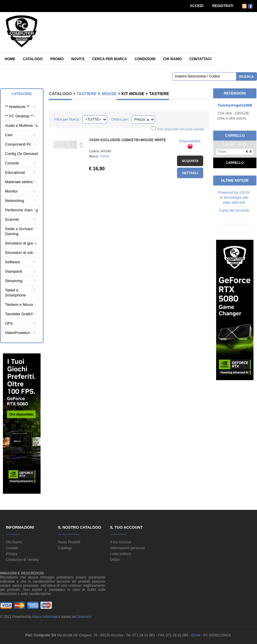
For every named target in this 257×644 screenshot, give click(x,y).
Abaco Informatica (46, 617)
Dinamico (84, 617)
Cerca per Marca (110, 59)
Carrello (235, 163)
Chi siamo (172, 59)
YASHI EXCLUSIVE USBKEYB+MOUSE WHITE (128, 140)
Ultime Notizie (235, 181)
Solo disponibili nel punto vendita (181, 129)
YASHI (104, 156)
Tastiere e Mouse (20, 305)
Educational (15, 172)
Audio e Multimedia (21, 125)
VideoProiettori (17, 333)
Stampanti (14, 271)
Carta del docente (234, 210)
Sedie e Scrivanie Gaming (20, 231)
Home (10, 59)
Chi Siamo (14, 542)
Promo (57, 59)
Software (12, 262)
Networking (15, 201)
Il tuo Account (121, 542)
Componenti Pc (18, 144)
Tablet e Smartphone (15, 293)
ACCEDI (197, 6)
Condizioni (145, 59)
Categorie (22, 94)
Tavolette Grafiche (20, 314)
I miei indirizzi (121, 554)
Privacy (12, 554)
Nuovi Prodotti (69, 542)
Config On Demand (21, 154)
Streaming (14, 281)
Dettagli (190, 173)
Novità (78, 59)
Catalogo (33, 59)
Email (196, 635)
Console (12, 163)
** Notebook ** (17, 107)
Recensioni (235, 93)
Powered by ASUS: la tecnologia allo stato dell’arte (234, 197)
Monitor (11, 191)
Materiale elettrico (20, 182)
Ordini (115, 560)
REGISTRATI (223, 6)
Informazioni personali (127, 548)
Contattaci (200, 59)
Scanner (12, 219)
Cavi (9, 135)
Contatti (12, 548)
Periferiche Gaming (21, 210)
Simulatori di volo (20, 253)
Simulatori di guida (21, 243)
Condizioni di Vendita (22, 560)
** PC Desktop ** (19, 116)
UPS (9, 323)
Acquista (190, 161)
